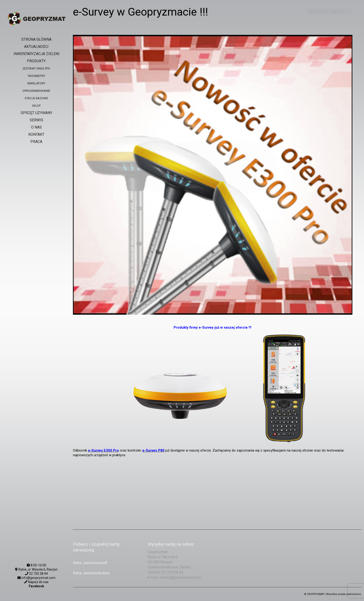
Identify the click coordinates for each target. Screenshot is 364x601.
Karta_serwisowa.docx (91, 573)
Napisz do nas (38, 582)
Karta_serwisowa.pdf (90, 563)
